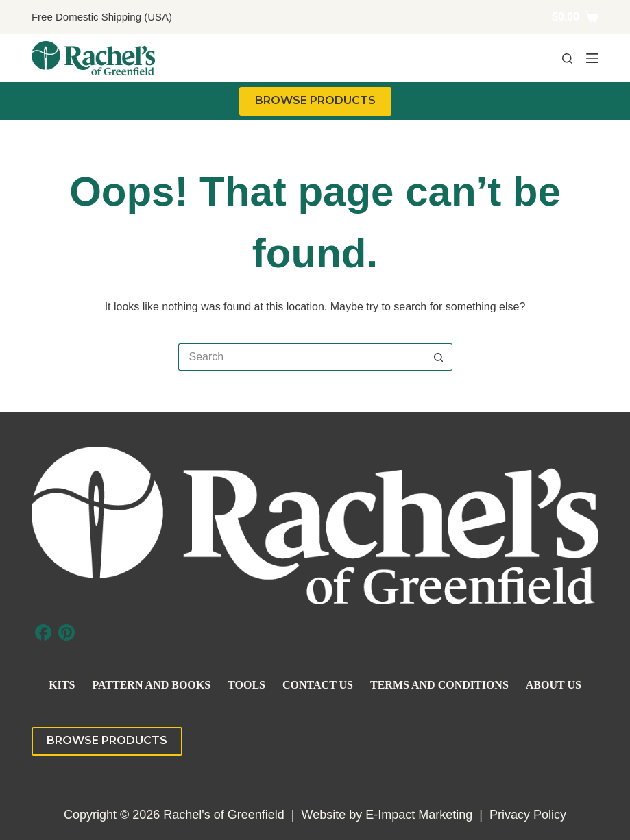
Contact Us (318, 685)
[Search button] (439, 357)
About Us (554, 685)
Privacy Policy (528, 815)
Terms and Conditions (439, 685)
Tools (246, 685)
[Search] (567, 59)
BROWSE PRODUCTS (315, 100)
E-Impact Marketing (419, 815)
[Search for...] (302, 357)
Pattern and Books (151, 685)
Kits (62, 685)
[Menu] (592, 58)
